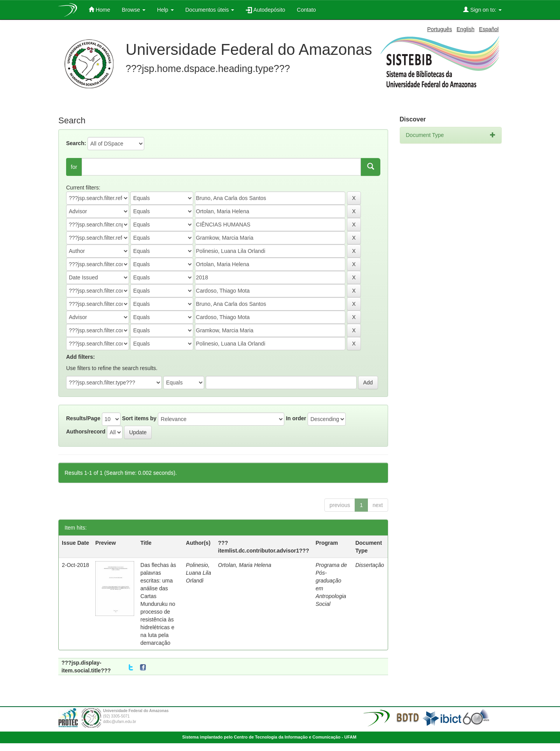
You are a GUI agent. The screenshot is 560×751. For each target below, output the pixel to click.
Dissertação (370, 565)
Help (165, 10)
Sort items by (139, 418)
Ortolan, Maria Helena (245, 565)
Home (99, 10)
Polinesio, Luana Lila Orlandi (199, 573)
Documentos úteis (210, 10)
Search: (76, 143)
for (74, 167)
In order (296, 418)
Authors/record (86, 432)
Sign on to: (482, 10)
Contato (306, 10)
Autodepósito (265, 10)
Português (440, 29)
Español (489, 29)
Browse (134, 10)
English (465, 29)
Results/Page (83, 418)
